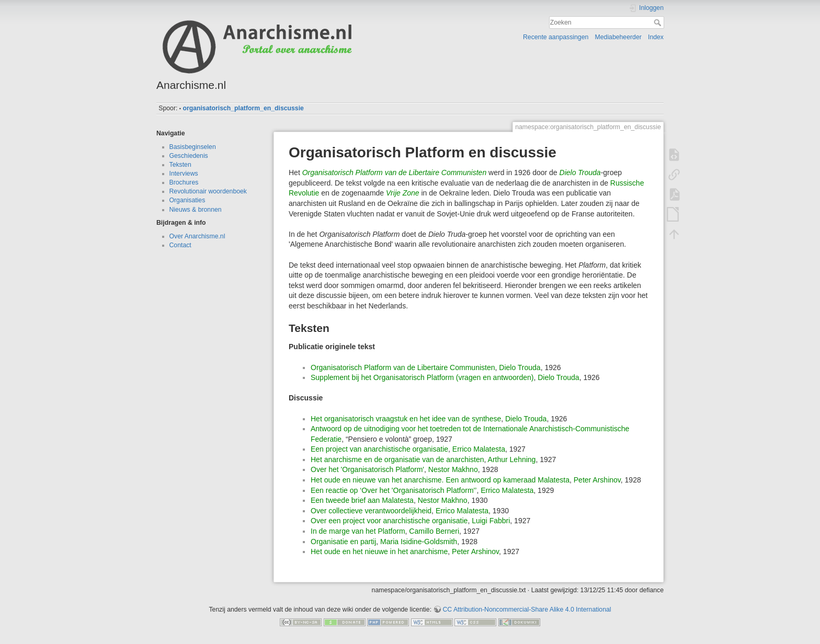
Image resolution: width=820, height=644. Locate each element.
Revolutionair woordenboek (208, 191)
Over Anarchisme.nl (197, 236)
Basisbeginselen (193, 147)
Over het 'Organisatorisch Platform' (367, 469)
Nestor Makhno (453, 469)
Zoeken (659, 22)
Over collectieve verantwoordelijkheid (371, 511)
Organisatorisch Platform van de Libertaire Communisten (395, 172)
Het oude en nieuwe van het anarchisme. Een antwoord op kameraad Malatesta (440, 480)
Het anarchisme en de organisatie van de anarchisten (397, 459)
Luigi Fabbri (491, 521)
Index (656, 37)
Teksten (180, 165)
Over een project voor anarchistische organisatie (389, 521)
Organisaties (187, 200)
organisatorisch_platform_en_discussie (243, 108)
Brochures (184, 182)
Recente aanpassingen (556, 37)
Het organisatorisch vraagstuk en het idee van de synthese (406, 419)
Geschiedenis (189, 156)
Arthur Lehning (512, 459)
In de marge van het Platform (358, 531)
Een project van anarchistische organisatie (379, 449)
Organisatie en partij (343, 542)
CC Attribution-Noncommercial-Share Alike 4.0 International (527, 609)
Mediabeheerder (618, 37)
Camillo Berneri (434, 531)
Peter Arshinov (597, 480)
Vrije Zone (403, 193)
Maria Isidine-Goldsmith (419, 542)
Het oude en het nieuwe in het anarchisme (379, 551)
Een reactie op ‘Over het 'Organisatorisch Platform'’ (394, 490)
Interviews (184, 174)
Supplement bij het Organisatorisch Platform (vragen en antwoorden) (422, 377)
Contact (180, 245)
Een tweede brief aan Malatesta (362, 500)
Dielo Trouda (580, 172)
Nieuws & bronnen (196, 210)
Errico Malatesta (479, 449)
